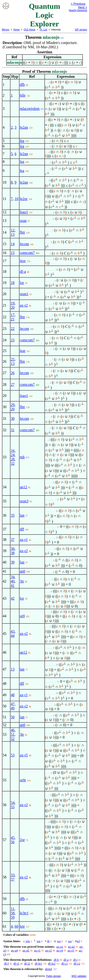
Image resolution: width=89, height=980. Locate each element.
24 (13, 455)
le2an (24, 127)
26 (13, 373)
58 (13, 913)
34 (13, 577)
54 (13, 803)
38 (13, 553)
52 (13, 739)
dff (22, 529)
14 (13, 244)
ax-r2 (24, 305)
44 (13, 636)
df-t (75, 960)
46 (13, 730)
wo (59, 941)
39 (13, 562)
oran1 (24, 294)
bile (23, 95)
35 (13, 515)
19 (13, 303)
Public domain (54, 976)
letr (22, 926)
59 (13, 917)
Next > (83, 7)
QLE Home (30, 30)
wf (78, 941)
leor (23, 261)
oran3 (24, 501)
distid (48, 969)
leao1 (24, 212)
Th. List (43, 30)
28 (13, 459)
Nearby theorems (78, 10)
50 (13, 717)
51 (13, 734)
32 (13, 463)
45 (13, 838)
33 (13, 875)
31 (13, 430)
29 (13, 405)
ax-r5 (24, 755)
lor (22, 283)
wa (70, 941)
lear (23, 351)
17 (13, 315)
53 (13, 755)
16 (13, 451)
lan (22, 515)
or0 (22, 616)
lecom (24, 244)
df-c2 (77, 963)
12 (13, 230)
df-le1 (39, 963)
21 (13, 319)
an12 (23, 487)
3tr (22, 581)
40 (13, 581)
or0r (23, 780)
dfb (22, 85)
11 (12, 909)
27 (13, 385)
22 (13, 329)
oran (23, 221)
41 (13, 586)
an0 (22, 571)
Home (16, 30)
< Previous (78, 4)
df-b (56, 960)
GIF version (81, 30)
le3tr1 (24, 913)
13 (13, 234)
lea (22, 141)
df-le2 (52, 963)
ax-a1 (60, 947)
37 (13, 540)
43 (13, 631)
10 (16, 199)
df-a (23, 272)
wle (28, 941)
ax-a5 (26, 950)
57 (13, 879)
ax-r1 (24, 540)
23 (13, 340)
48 (13, 695)
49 (13, 708)
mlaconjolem (30, 109)
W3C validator (79, 976)
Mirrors (6, 30)
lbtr (22, 232)
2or (22, 840)
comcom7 (27, 253)
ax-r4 (60, 950)
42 (13, 598)
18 (13, 283)
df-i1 (16, 963)
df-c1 (64, 963)
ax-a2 (71, 947)
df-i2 (27, 963)
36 (13, 549)
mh (22, 457)
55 (13, 807)
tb (48, 941)
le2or (24, 199)
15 (13, 253)
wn (38, 941)
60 (16, 926)
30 (13, 419)
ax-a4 (14, 950)
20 (13, 307)
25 (13, 359)
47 (13, 704)
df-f (6, 963)
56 (13, 842)
